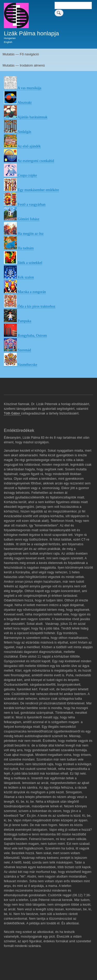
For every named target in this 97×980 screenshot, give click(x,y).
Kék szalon (26, 277)
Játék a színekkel (30, 263)
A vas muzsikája (29, 88)
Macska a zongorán (32, 292)
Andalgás (24, 132)
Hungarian (10, 38)
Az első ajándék (29, 146)
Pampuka (25, 321)
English (8, 42)
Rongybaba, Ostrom (32, 336)
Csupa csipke (27, 175)
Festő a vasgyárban (32, 205)
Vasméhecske (27, 365)
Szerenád (24, 350)
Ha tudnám (26, 248)
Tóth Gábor (12, 413)
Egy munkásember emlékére (38, 190)
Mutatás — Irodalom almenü (24, 65)
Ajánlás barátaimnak (32, 117)
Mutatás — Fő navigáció (21, 54)
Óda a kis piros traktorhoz (37, 306)
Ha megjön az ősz (31, 234)
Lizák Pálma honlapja (31, 33)
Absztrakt (25, 103)
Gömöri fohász (29, 219)
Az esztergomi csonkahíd (36, 161)
